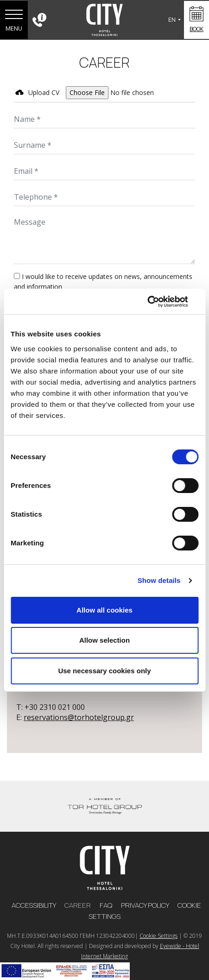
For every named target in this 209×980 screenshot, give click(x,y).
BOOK (196, 29)
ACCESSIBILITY (34, 905)
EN (172, 20)
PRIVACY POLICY (146, 905)
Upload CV (44, 92)
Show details (159, 580)
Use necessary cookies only (104, 671)
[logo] (105, 867)
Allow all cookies (104, 610)
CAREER (78, 905)
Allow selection (104, 640)
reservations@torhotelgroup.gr (79, 717)
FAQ (107, 905)
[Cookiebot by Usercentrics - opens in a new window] (158, 302)
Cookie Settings (158, 936)
